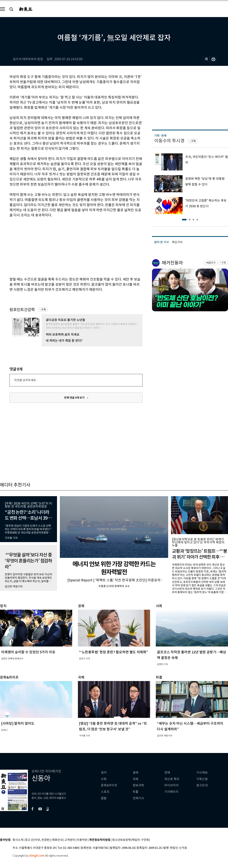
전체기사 (138, 798)
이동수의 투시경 (169, 141)
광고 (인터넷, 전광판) (38, 840)
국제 (135, 779)
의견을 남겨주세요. (25, 380)
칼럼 (104, 798)
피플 (135, 792)
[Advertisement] (66, 247)
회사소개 (18, 840)
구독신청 (202, 779)
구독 (44, 310)
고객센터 (70, 840)
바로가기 (211, 263)
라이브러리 (171, 785)
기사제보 (202, 773)
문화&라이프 (109, 785)
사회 (104, 779)
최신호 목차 (172, 779)
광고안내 (202, 785)
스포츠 (105, 792)
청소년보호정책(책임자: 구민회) (131, 840)
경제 (135, 773)
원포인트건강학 (22, 310)
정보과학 (138, 785)
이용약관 (82, 840)
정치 (104, 773)
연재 (167, 773)
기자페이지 (171, 792)
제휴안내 (57, 840)
